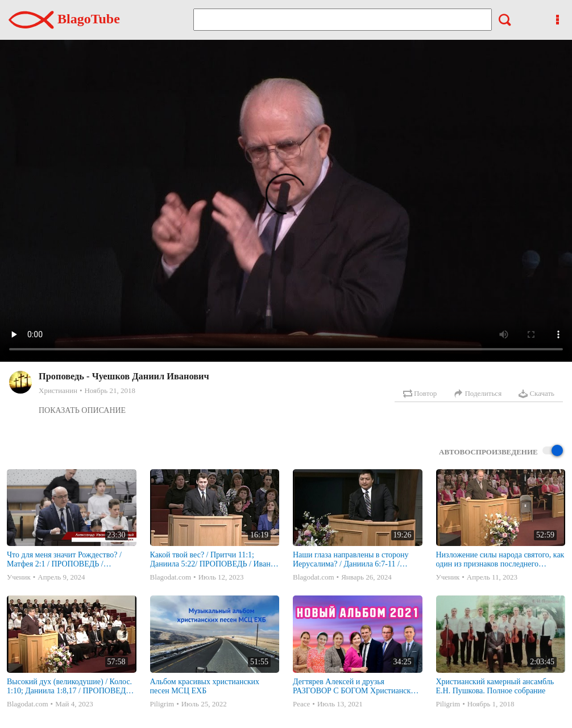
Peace (301, 704)
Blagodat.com (171, 577)
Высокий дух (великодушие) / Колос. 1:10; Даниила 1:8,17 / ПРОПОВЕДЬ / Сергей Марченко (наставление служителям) (71, 686)
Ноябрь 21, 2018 (109, 390)
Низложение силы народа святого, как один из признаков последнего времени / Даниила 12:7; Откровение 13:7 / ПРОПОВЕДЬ (500, 560)
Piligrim (162, 704)
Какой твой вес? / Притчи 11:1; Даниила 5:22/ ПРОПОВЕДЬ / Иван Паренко (210, 560)
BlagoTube (64, 19)
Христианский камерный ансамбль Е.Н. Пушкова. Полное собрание (495, 686)
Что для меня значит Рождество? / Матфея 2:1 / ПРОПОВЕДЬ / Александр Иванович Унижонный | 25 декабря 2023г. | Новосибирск (71, 560)
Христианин (58, 390)
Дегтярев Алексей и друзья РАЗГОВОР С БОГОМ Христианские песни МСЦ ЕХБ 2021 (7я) (356, 686)
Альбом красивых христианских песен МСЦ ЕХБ (205, 686)
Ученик (19, 577)
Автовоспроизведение (501, 451)
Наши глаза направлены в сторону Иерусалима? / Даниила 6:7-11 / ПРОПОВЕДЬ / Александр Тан (351, 560)
